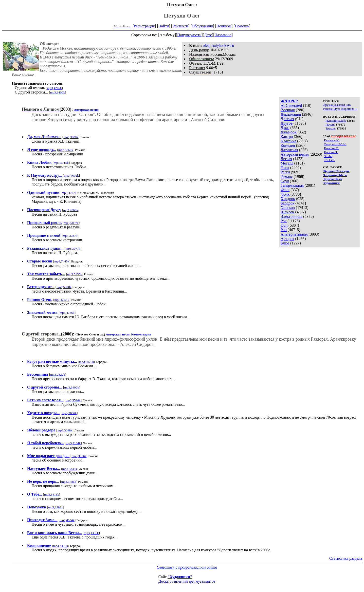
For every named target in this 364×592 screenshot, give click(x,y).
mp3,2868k (71, 210)
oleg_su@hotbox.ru (218, 46)
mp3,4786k (67, 313)
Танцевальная (292, 185)
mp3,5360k (66, 150)
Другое (287, 123)
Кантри (287, 137)
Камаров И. (332, 140)
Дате (208, 35)
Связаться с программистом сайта (187, 567)
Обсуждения (202, 26)
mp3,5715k (61, 163)
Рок (284, 221)
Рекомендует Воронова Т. (340, 109)
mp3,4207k (54, 88)
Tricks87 (329, 160)
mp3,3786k (69, 482)
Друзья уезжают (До (337, 105)
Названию (223, 35)
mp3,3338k (70, 469)
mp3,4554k (67, 520)
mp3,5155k (74, 274)
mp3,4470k (60, 546)
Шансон (287, 212)
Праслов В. (331, 148)
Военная (288, 110)
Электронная (291, 216)
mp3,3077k (73, 249)
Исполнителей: (336, 120)
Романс (287, 176)
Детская (287, 119)
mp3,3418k (52, 494)
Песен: (330, 124)
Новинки (224, 26)
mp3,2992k (55, 507)
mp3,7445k (62, 261)
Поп (284, 225)
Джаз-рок (289, 132)
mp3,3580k (71, 137)
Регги (285, 172)
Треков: (331, 128)
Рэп (284, 230)
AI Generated (291, 105)
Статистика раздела (346, 558)
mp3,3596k (79, 456)
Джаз (285, 128)
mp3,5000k (64, 287)
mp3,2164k (73, 443)
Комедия (288, 145)
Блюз (285, 243)
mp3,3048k (65, 430)
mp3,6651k (62, 300)
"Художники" (180, 577)
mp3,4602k (71, 176)
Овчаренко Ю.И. (335, 144)
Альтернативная (294, 234)
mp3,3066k (69, 413)
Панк (285, 168)
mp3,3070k (86, 362)
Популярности (189, 35)
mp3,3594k (73, 400)
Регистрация (144, 26)
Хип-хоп (288, 208)
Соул (285, 181)
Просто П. (331, 152)
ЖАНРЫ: (289, 101)
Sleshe (328, 156)
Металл (287, 163)
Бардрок (288, 203)
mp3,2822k (57, 375)
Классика (288, 141)
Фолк (285, 194)
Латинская (289, 150)
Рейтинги (180, 26)
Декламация (291, 114)
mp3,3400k (57, 92)
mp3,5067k (71, 223)
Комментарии (141, 334)
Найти (164, 26)
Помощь (242, 26)
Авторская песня (295, 154)
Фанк (285, 190)
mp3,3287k (70, 236)
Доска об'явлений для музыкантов (187, 581)
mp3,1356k (91, 533)
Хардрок (288, 199)
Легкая (286, 159)
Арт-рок (287, 239)
